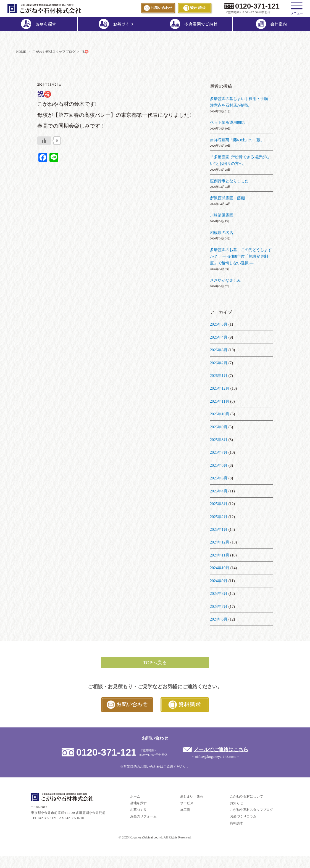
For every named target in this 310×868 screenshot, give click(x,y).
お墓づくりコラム (243, 816)
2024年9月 (219, 581)
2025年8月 (219, 440)
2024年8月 (219, 593)
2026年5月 (219, 324)
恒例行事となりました (229, 181)
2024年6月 (219, 619)
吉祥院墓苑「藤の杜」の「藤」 (237, 140)
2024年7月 (219, 606)
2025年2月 (219, 517)
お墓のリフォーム (143, 816)
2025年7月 (219, 452)
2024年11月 (220, 555)
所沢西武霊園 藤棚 (227, 198)
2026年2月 (219, 363)
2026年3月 (219, 350)
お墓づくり (138, 810)
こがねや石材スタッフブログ (251, 810)
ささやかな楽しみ (225, 280)
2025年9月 (219, 427)
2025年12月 (220, 388)
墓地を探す (138, 803)
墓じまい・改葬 (192, 796)
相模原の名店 (222, 233)
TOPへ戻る (155, 663)
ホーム (135, 796)
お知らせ (237, 803)
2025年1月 (219, 529)
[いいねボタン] (44, 141)
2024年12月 (220, 542)
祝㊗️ (44, 94)
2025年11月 (220, 401)
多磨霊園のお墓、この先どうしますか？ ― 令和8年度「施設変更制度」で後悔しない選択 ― (241, 256)
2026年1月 (219, 376)
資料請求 (237, 823)
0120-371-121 (257, 6)
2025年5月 (219, 478)
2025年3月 (219, 504)
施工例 (185, 810)
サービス (187, 803)
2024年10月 (220, 568)
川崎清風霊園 (222, 215)
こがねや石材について (246, 796)
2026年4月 (219, 337)
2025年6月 (219, 465)
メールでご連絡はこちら (221, 750)
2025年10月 (220, 414)
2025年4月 (219, 491)
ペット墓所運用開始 (227, 122)
